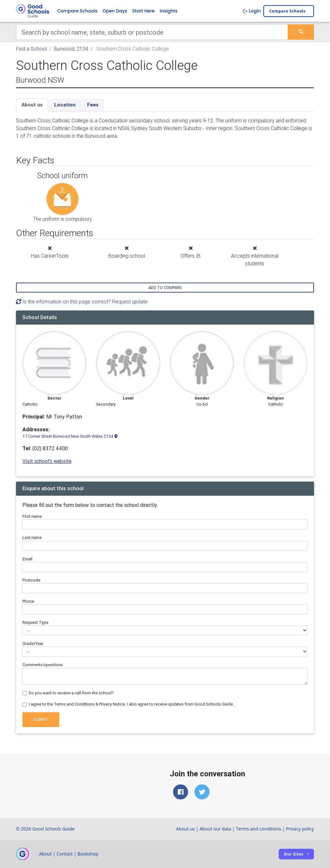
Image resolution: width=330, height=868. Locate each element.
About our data (215, 829)
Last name (32, 537)
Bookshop (88, 854)
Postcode (31, 580)
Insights (169, 11)
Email (27, 559)
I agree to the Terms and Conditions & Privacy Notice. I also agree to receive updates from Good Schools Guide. (131, 704)
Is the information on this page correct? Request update (82, 302)
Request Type (35, 622)
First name (32, 516)
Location (65, 105)
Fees (93, 105)
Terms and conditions (258, 829)
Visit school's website (47, 461)
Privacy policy (300, 829)
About (45, 854)
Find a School (31, 49)
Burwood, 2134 (71, 49)
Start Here (144, 11)
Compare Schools (77, 11)
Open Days (115, 11)
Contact (64, 854)
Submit (41, 719)
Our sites (294, 854)
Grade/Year (33, 644)
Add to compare (165, 288)
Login (252, 11)
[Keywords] (152, 32)
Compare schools (287, 11)
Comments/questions (43, 665)
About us (32, 105)
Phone (28, 601)
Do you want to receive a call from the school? (71, 693)
